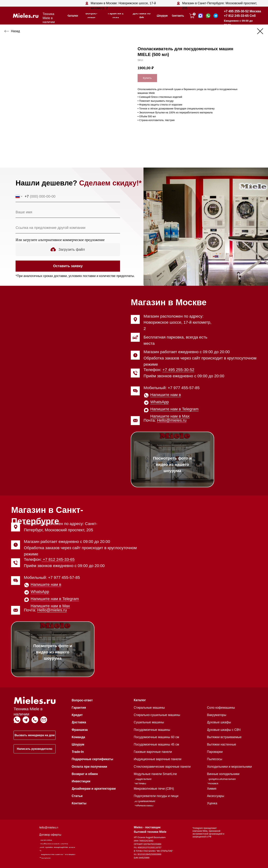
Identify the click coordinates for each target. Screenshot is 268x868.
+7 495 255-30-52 (178, 370)
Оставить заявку (68, 266)
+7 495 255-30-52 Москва (243, 11)
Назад (15, 31)
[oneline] (68, 228)
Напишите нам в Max (170, 416)
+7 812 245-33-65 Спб (240, 16)
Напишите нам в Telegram (174, 409)
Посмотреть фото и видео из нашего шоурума (172, 464)
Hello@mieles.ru (172, 420)
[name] (68, 212)
